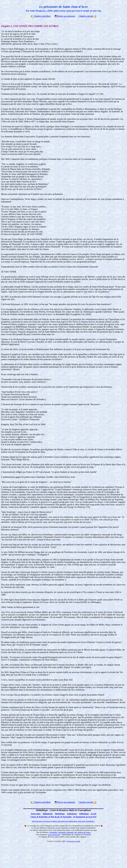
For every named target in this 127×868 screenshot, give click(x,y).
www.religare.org (54, 835)
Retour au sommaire (65, 16)
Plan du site (55, 817)
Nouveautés (67, 817)
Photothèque (60, 814)
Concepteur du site (73, 841)
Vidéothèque (84, 814)
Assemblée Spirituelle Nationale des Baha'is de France (70, 832)
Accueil (93, 814)
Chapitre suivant (88, 16)
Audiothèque (72, 814)
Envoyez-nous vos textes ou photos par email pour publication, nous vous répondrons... (63, 821)
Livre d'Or (92, 817)
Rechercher (43, 817)
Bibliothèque (48, 814)
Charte (33, 817)
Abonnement (80, 817)
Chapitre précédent (40, 16)
